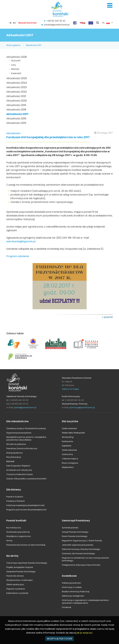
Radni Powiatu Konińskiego (75, 536)
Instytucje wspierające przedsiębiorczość (25, 505)
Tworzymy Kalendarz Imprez (20, 474)
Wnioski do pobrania (16, 444)
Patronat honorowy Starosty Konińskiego (81, 549)
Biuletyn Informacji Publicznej (76, 592)
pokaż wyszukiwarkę (98, 23)
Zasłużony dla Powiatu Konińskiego (78, 554)
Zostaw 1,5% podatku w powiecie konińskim (26, 479)
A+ (14, 23)
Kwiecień (16, 73)
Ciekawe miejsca (70, 459)
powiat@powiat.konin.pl (57, 25)
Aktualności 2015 (16, 123)
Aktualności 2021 (16, 96)
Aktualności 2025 (17, 78)
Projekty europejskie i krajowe (20, 567)
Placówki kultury (14, 457)
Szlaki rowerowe (69, 428)
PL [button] (106, 23)
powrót (108, 317)
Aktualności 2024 (17, 83)
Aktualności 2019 (16, 105)
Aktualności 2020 (17, 101)
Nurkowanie (67, 441)
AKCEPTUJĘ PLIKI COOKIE (60, 639)
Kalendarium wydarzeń (17, 593)
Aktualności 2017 (34, 45)
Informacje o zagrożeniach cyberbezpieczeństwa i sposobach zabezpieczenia (86, 602)
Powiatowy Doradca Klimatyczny (22, 448)
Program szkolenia (18, 256)
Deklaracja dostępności (73, 596)
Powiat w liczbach (15, 497)
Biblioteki (10, 461)
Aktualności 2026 (17, 57)
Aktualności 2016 (16, 119)
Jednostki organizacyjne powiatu (78, 545)
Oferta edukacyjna (15, 584)
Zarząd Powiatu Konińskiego (75, 532)
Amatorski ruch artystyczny (19, 470)
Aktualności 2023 (17, 87)
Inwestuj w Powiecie (15, 501)
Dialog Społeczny (15, 453)
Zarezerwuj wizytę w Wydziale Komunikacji (26, 428)
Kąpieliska (67, 446)
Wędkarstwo (68, 467)
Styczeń (16, 60)
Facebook (67, 607)
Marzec (15, 69)
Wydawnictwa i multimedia (19, 580)
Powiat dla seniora (15, 576)
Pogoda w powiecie (16, 589)
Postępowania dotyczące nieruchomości (81, 565)
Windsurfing (68, 437)
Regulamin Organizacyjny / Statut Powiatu (82, 541)
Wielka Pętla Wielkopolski (73, 433)
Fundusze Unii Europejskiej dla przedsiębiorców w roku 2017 (48, 137)
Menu (110, 5)
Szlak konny (67, 454)
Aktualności (13, 133)
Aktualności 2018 (16, 110)
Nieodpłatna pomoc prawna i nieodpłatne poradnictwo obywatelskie (26, 438)
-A (10, 23)
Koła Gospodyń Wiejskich (18, 466)
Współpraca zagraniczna (19, 536)
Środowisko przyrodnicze (18, 532)
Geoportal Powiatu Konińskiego (21, 572)
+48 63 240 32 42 (56, 21)
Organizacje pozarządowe (19, 433)
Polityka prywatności (71, 583)
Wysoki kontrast (27, 23)
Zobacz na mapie (70, 389)
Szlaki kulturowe (69, 450)
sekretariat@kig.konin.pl (21, 241)
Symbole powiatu (70, 528)
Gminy (9, 541)
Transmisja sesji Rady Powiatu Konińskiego (27, 563)
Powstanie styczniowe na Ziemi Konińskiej (26, 545)
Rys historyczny (14, 528)
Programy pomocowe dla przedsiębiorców (26, 510)
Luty (13, 65)
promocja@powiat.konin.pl (82, 407)
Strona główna (13, 45)
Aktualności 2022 (17, 92)
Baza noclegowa (70, 463)
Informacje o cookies (72, 587)
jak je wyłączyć (85, 633)
